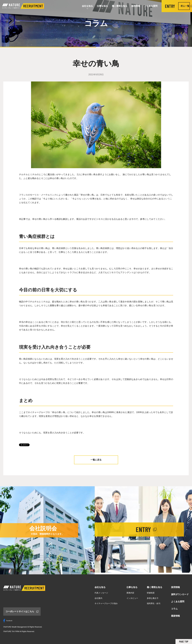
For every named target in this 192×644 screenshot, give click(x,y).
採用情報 (131, 6)
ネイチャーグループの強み (106, 603)
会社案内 (98, 598)
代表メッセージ (101, 593)
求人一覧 (180, 6)
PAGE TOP (184, 642)
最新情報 (175, 616)
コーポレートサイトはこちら (20, 611)
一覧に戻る (96, 460)
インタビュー (132, 598)
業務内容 (130, 593)
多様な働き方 (153, 598)
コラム (174, 609)
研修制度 (151, 593)
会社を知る (82, 6)
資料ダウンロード (180, 594)
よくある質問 (146, 6)
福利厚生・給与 (154, 603)
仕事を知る (97, 6)
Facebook (8, 621)
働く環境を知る (114, 6)
